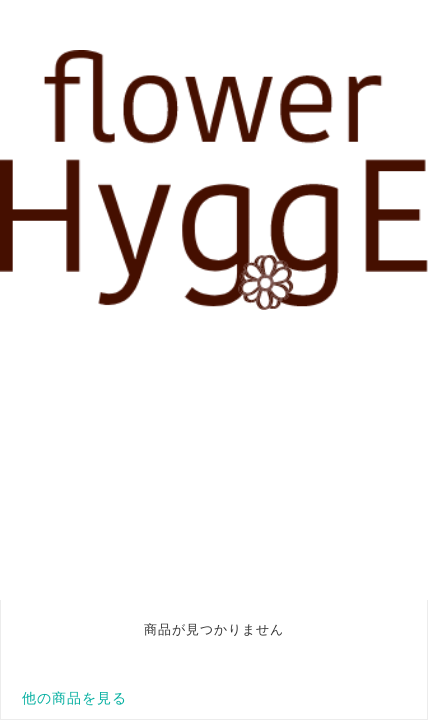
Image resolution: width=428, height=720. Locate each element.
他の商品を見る (74, 698)
